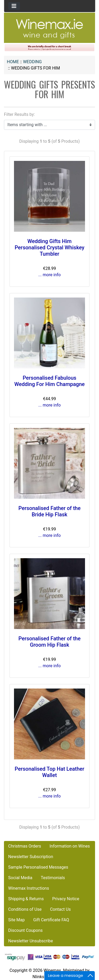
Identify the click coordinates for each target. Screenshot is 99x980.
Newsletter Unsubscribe (31, 941)
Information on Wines (70, 846)
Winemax (52, 970)
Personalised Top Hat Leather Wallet (50, 772)
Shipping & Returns (26, 899)
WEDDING (32, 62)
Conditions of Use (25, 909)
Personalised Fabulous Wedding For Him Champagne (49, 381)
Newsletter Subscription (31, 857)
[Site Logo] (50, 29)
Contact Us (60, 909)
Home (13, 62)
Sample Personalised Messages (38, 867)
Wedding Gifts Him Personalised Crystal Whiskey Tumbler (49, 248)
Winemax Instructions (29, 888)
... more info (49, 275)
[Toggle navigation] (14, 6)
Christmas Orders (25, 846)
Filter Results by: (19, 114)
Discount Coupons (25, 930)
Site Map (16, 920)
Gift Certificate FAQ (51, 920)
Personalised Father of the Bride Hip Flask (49, 511)
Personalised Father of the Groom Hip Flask (49, 642)
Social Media (20, 878)
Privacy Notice (66, 899)
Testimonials (53, 878)
